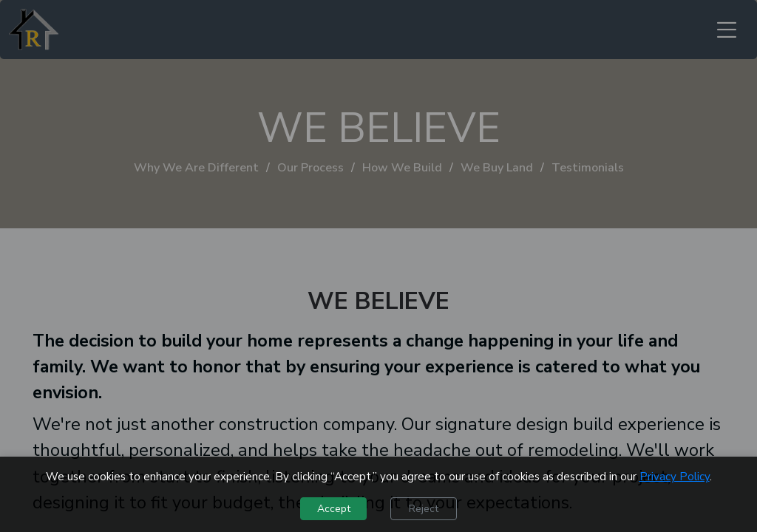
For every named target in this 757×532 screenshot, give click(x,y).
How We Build (402, 168)
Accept (334, 509)
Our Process (310, 168)
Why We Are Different (196, 168)
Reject (424, 509)
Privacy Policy (675, 477)
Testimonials (588, 168)
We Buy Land (497, 168)
